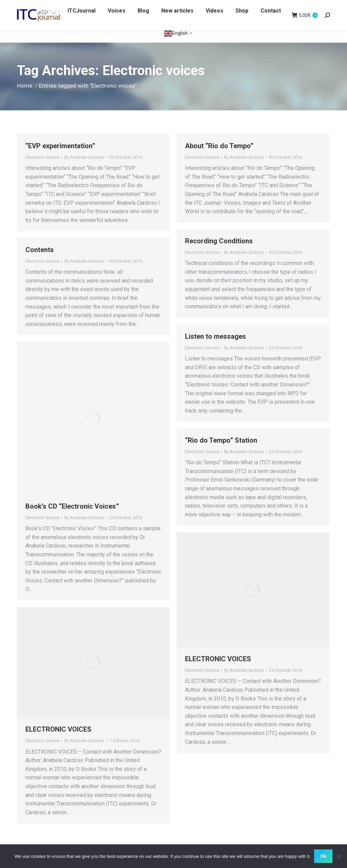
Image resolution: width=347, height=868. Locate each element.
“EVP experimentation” (60, 146)
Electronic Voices (42, 157)
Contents (40, 250)
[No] (339, 856)
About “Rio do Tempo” (219, 146)
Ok (323, 856)
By (84, 157)
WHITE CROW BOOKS (42, 6)
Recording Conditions (219, 241)
